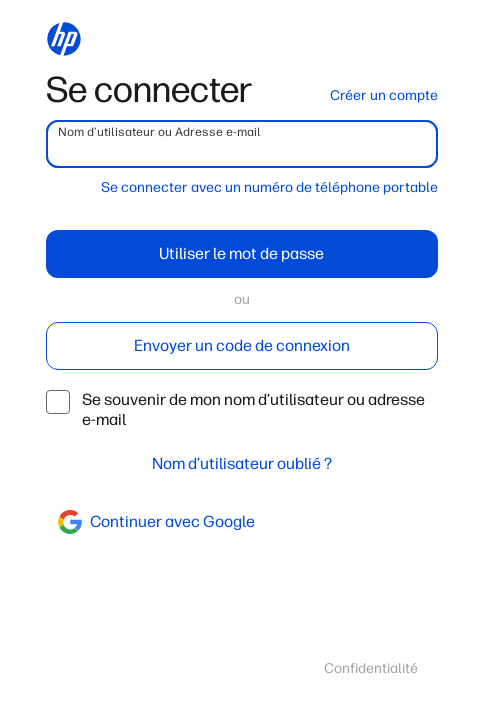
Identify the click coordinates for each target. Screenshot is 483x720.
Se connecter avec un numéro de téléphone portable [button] (269, 187)
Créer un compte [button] (384, 95)
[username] (242, 144)
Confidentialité (371, 668)
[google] (242, 522)
